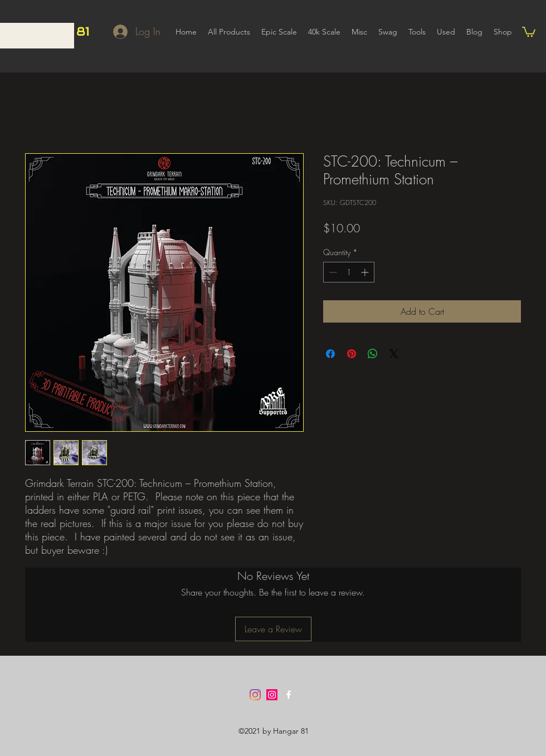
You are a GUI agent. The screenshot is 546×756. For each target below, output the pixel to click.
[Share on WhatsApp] (373, 354)
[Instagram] (255, 695)
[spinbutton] (349, 272)
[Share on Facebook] (330, 354)
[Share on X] (394, 354)
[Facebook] (289, 695)
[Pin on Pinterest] (352, 354)
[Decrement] (332, 272)
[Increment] (366, 272)
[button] (529, 31)
